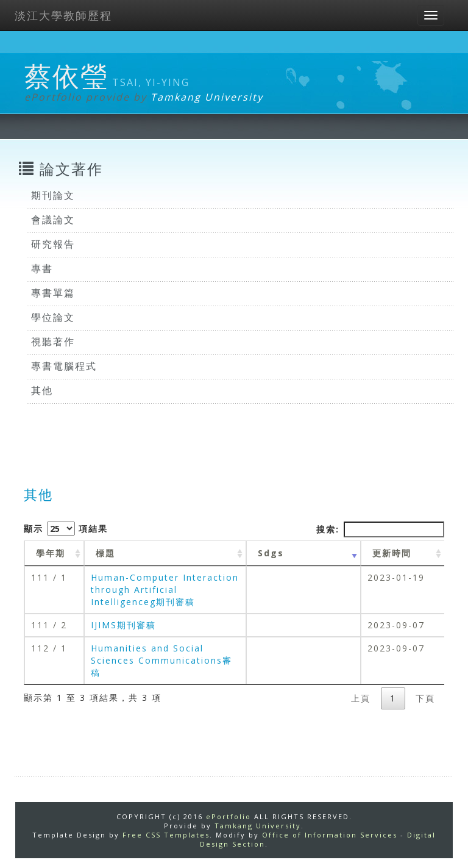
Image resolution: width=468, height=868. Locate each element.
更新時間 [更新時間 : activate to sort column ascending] (392, 553)
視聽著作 (53, 342)
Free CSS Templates (166, 835)
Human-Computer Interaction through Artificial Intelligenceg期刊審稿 (165, 590)
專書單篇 (53, 293)
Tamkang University (207, 97)
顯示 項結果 (66, 529)
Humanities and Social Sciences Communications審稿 (161, 660)
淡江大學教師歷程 (63, 15)
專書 (42, 268)
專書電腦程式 (64, 366)
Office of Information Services (330, 835)
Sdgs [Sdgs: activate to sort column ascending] (271, 553)
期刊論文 (53, 195)
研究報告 (53, 244)
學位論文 (53, 317)
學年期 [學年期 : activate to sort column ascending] (51, 553)
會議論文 (53, 220)
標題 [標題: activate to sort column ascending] (105, 553)
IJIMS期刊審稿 (123, 625)
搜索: (380, 529)
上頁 (361, 698)
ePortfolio (229, 816)
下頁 (425, 698)
